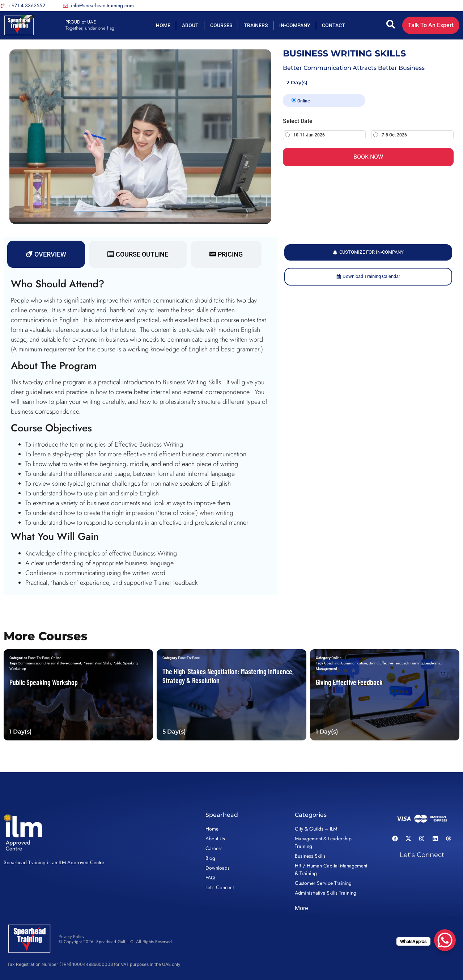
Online (301, 101)
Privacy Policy (71, 937)
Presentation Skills (97, 663)
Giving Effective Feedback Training (396, 663)
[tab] (46, 254)
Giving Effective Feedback (349, 682)
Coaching (332, 663)
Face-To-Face (39, 658)
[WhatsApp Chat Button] (445, 940)
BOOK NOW (368, 157)
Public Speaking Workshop (44, 682)
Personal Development (63, 663)
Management (326, 669)
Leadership (433, 663)
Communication (31, 663)
